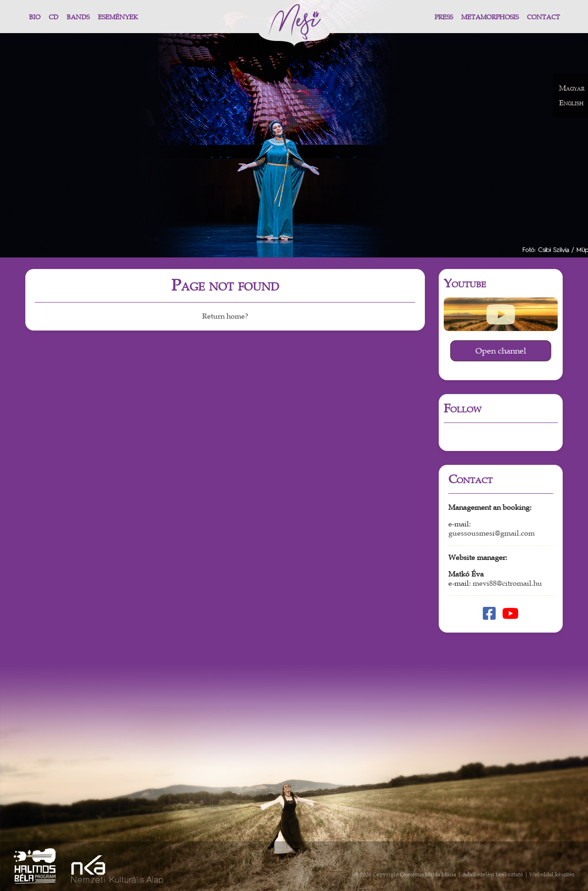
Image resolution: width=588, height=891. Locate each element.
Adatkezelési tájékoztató (493, 874)
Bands (78, 17)
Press (444, 17)
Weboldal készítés (552, 874)
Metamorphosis (490, 17)
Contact (543, 17)
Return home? (225, 316)
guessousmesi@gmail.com (492, 533)
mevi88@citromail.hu (507, 583)
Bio (35, 17)
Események (118, 17)
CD (54, 17)
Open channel (501, 351)
